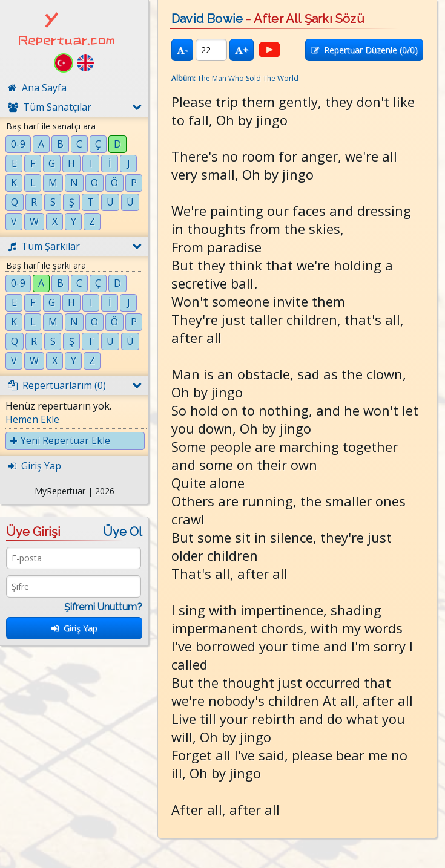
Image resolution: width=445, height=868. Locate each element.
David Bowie (207, 19)
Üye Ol (123, 532)
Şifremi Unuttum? (103, 607)
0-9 (18, 144)
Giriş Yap (74, 628)
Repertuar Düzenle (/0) (364, 50)
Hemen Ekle (32, 419)
